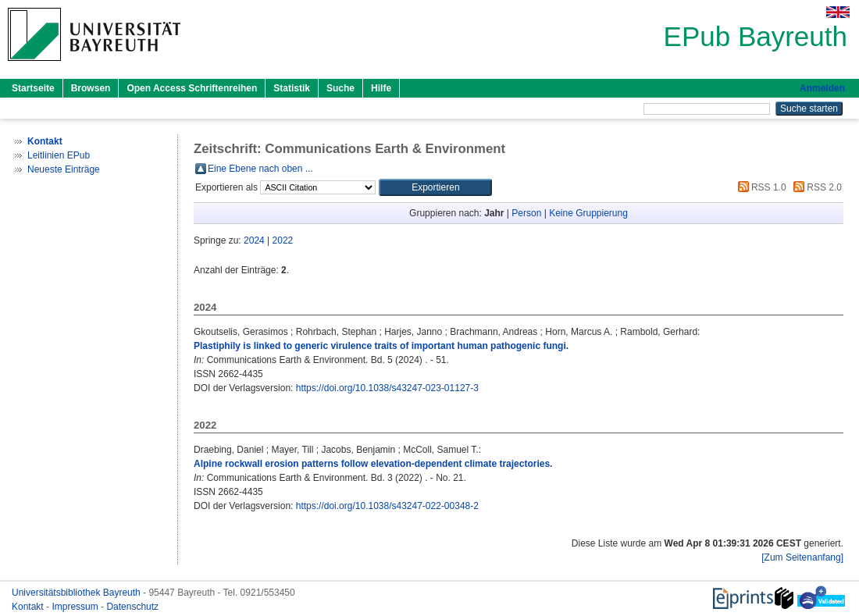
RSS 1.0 (760, 187)
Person (526, 213)
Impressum (76, 607)
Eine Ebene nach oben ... (260, 169)
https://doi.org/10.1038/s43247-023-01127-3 (387, 388)
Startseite (33, 88)
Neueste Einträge (64, 169)
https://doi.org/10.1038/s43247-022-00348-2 (387, 506)
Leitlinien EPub (59, 155)
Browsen (91, 88)
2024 (254, 240)
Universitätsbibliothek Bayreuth (77, 593)
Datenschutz (132, 607)
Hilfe (381, 88)
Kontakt (29, 607)
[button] (435, 187)
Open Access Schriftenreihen (192, 88)
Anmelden (822, 88)
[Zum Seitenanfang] (802, 557)
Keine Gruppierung (588, 213)
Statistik (292, 88)
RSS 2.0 (815, 187)
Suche (340, 88)
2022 (283, 240)
